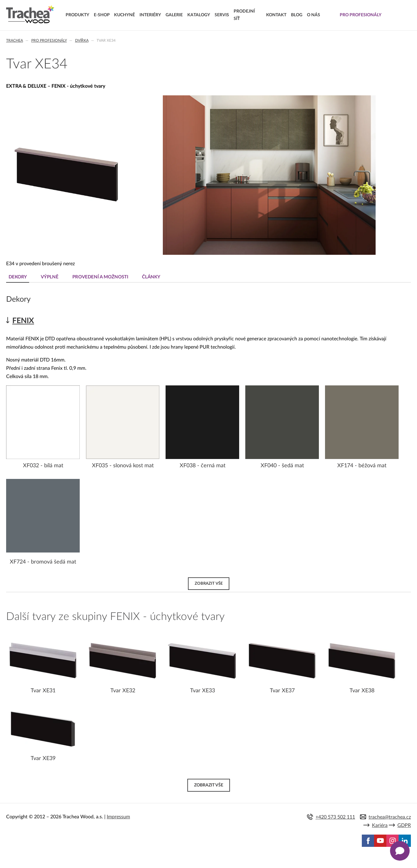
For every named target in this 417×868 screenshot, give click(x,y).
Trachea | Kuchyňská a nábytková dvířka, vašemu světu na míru (30, 14)
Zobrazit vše (209, 583)
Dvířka (82, 40)
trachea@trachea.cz (390, 817)
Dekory (18, 277)
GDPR (404, 825)
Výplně (50, 277)
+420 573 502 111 (335, 817)
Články (151, 277)
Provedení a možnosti (100, 277)
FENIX (23, 321)
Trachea (15, 40)
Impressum (118, 817)
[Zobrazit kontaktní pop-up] (400, 851)
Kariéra (380, 825)
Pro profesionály (49, 40)
